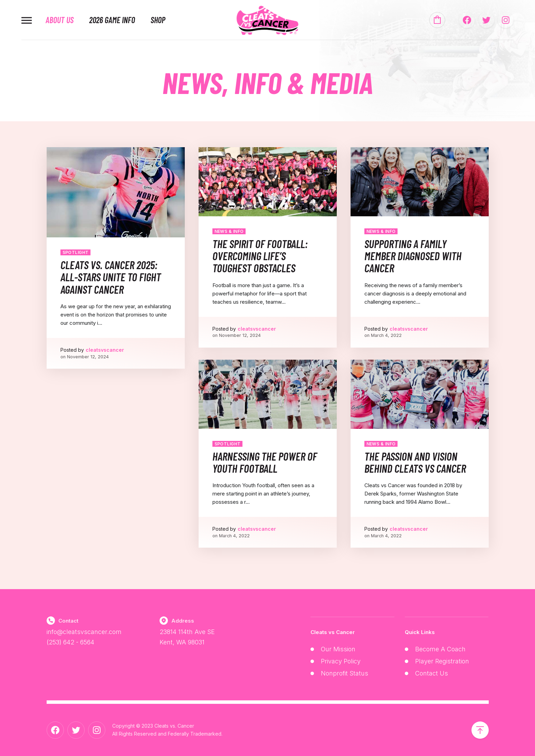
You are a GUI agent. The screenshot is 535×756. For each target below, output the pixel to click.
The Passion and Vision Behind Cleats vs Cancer (415, 462)
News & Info (229, 231)
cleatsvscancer (105, 350)
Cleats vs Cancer (333, 632)
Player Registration (442, 661)
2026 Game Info (112, 20)
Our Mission (338, 649)
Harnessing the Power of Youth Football (265, 462)
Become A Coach (440, 649)
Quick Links (420, 632)
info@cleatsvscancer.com (84, 632)
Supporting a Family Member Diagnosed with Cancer (413, 256)
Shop (158, 20)
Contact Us (432, 673)
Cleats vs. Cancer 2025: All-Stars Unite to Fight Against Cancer (111, 277)
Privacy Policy (341, 661)
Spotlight (76, 252)
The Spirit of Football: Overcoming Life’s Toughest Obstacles (260, 256)
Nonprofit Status (345, 673)
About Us (60, 20)
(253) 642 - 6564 (70, 642)
